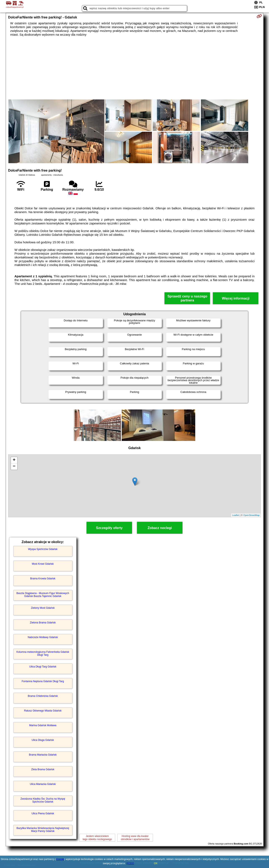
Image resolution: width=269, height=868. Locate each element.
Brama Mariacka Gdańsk (43, 755)
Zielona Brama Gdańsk (43, 623)
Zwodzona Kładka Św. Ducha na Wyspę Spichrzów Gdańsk (43, 800)
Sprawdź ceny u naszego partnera (187, 298)
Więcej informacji (236, 298)
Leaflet (236, 515)
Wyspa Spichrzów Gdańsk (43, 549)
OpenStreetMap (252, 515)
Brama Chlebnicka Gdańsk (43, 696)
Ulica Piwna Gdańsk (43, 813)
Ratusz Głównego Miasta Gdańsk (43, 711)
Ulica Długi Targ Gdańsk (43, 667)
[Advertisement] (134, 68)
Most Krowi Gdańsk (43, 564)
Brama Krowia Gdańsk (43, 579)
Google (60, 859)
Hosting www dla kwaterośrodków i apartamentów (135, 838)
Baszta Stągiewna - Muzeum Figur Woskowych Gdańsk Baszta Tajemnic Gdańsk (43, 595)
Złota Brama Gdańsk (43, 769)
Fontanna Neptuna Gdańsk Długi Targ (43, 681)
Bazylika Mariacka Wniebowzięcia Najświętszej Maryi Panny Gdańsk (43, 830)
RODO (130, 863)
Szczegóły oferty (109, 528)
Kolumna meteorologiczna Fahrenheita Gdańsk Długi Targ (43, 653)
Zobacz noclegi (160, 528)
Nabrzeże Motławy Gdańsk (43, 637)
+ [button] (14, 460)
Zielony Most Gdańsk (43, 608)
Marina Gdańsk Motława (43, 725)
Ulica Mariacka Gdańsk (43, 784)
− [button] (14, 467)
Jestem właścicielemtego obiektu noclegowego (97, 838)
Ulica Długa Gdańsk (43, 740)
